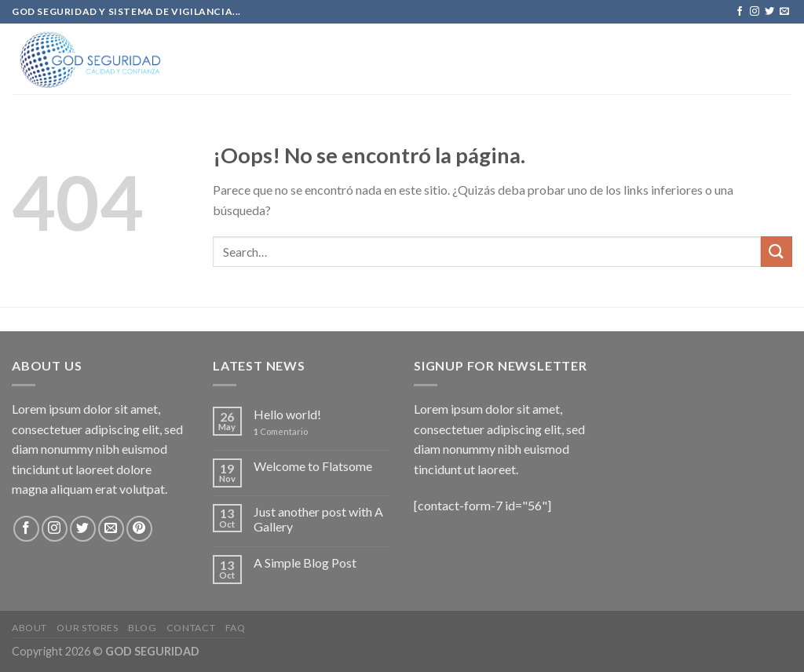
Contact (191, 628)
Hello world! (287, 414)
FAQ (236, 628)
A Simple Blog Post (305, 562)
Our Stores (87, 628)
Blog (142, 628)
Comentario (281, 431)
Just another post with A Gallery (318, 519)
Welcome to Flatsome (313, 466)
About (29, 628)
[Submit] (777, 252)
